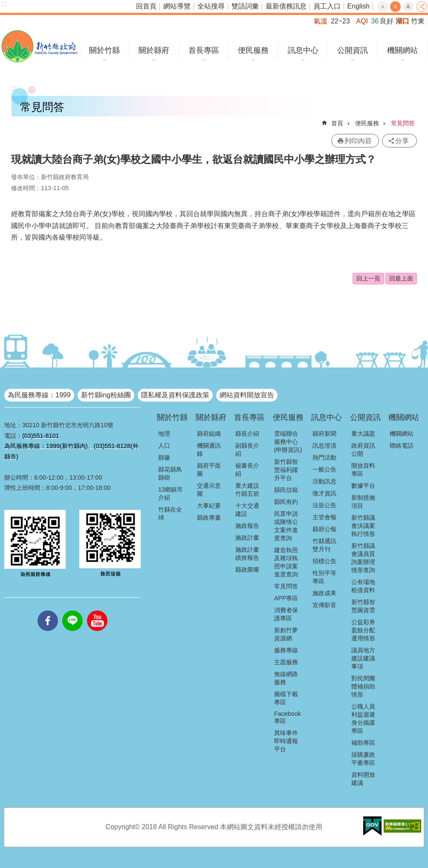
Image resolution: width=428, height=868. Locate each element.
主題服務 (286, 662)
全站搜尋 (211, 6)
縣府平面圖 (209, 470)
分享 (422, 7)
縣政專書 (209, 518)
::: (4, 4)
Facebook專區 (288, 717)
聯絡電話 (402, 446)
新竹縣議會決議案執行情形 (363, 526)
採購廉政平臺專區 (363, 759)
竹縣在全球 (170, 514)
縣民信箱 (286, 490)
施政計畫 (247, 538)
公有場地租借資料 (363, 586)
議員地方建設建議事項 (363, 658)
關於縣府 (154, 50)
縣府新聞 (324, 434)
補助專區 (363, 743)
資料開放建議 (363, 779)
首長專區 (204, 50)
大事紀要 (209, 506)
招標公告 (324, 561)
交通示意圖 (209, 490)
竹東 (418, 21)
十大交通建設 (247, 510)
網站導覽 (177, 6)
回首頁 (146, 6)
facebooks (48, 610)
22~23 (340, 21)
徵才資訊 (324, 493)
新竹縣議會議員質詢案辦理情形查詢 (363, 558)
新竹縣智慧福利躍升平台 (286, 470)
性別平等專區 (324, 577)
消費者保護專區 (286, 614)
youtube (97, 610)
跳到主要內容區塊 (4, 4)
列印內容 (358, 141)
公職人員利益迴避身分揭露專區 (363, 719)
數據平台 (363, 486)
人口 (164, 446)
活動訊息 (324, 481)
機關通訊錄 (209, 450)
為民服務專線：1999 (39, 395)
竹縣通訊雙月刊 (324, 545)
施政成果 (324, 593)
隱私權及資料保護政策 (175, 395)
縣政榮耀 (247, 570)
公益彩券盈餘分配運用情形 (363, 630)
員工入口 (327, 6)
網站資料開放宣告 (247, 395)
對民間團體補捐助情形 (363, 686)
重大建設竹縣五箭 (247, 490)
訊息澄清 (324, 446)
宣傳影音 (324, 605)
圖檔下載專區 (286, 698)
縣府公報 (324, 529)
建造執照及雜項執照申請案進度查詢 (286, 562)
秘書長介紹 (247, 470)
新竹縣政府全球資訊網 (39, 46)
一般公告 (324, 469)
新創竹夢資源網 (286, 634)
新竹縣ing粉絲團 (106, 395)
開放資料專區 (363, 470)
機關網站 (402, 50)
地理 (164, 434)
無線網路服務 (286, 678)
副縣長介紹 (247, 450)
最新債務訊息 (286, 6)
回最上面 (401, 278)
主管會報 (324, 517)
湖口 (402, 21)
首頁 (337, 123)
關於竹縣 (104, 50)
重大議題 (363, 434)
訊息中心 (303, 50)
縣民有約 (286, 502)
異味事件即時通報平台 (286, 741)
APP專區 (286, 598)
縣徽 (164, 457)
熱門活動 (324, 457)
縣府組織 (209, 434)
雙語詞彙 (245, 6)
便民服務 (253, 50)
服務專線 (286, 650)
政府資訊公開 (363, 450)
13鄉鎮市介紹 (171, 493)
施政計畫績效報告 (247, 554)
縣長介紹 (247, 434)
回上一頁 (368, 278)
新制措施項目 (363, 502)
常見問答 (403, 123)
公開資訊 (353, 50)
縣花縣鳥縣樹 (170, 473)
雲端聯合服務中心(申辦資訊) (288, 442)
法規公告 (324, 505)
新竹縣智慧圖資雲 (363, 606)
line (72, 610)
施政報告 (247, 526)
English (359, 6)
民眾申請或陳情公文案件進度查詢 (286, 526)
